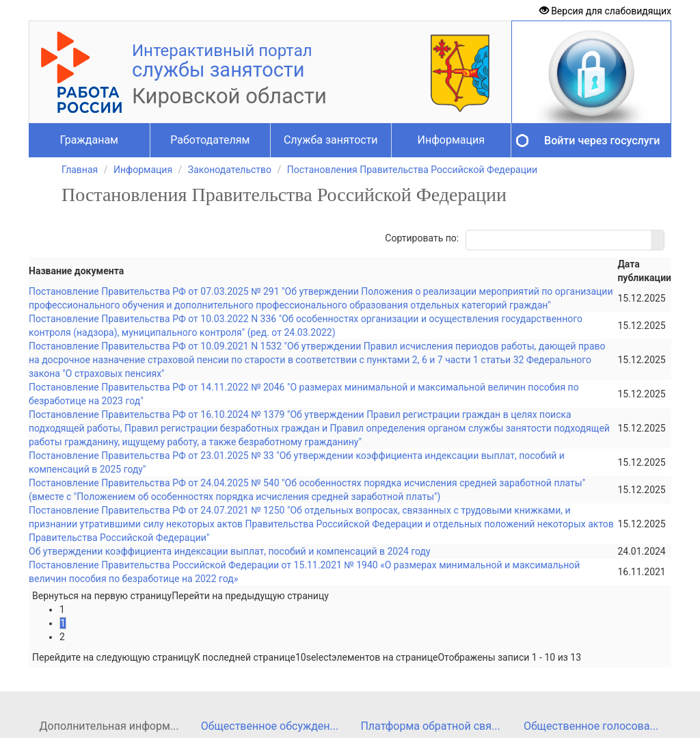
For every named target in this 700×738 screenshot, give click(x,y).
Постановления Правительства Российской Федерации (412, 170)
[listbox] (313, 657)
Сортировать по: (422, 238)
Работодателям (210, 140)
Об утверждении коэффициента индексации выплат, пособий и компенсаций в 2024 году (230, 551)
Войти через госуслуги (602, 141)
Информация (451, 140)
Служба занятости (331, 140)
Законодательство (230, 170)
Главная (80, 170)
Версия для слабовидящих (605, 11)
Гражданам (89, 140)
